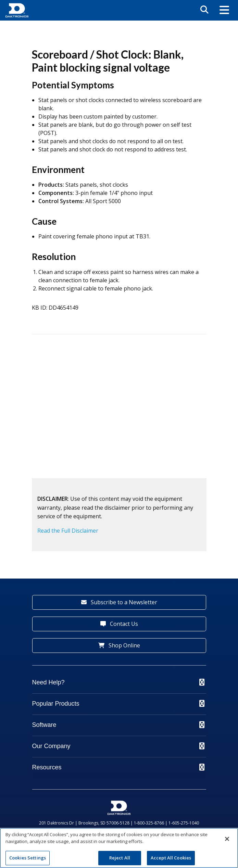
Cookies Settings (28, 858)
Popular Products (118, 704)
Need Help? (118, 682)
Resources (118, 767)
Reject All (120, 858)
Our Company (118, 746)
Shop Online (119, 645)
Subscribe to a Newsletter (119, 602)
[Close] (227, 839)
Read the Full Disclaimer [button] (68, 531)
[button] (224, 10)
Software (118, 725)
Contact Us (119, 624)
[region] (119, 848)
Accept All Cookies (171, 858)
